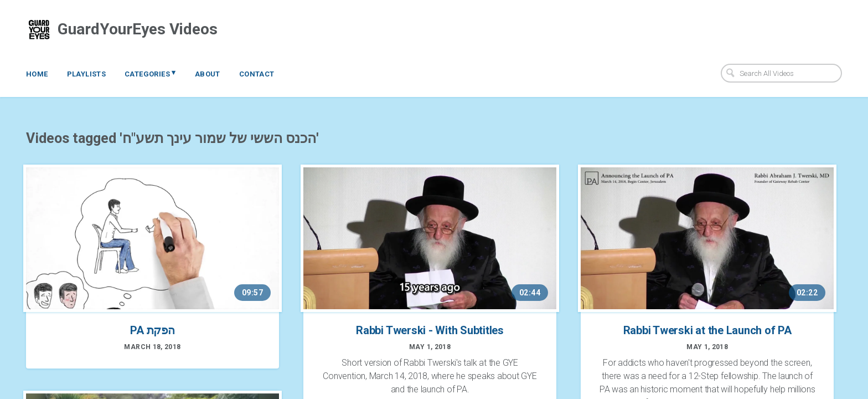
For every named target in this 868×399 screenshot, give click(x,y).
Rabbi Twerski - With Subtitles (430, 330)
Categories (150, 73)
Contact (257, 74)
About (208, 74)
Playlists (87, 74)
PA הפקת (152, 330)
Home (37, 74)
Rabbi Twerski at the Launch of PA (707, 330)
